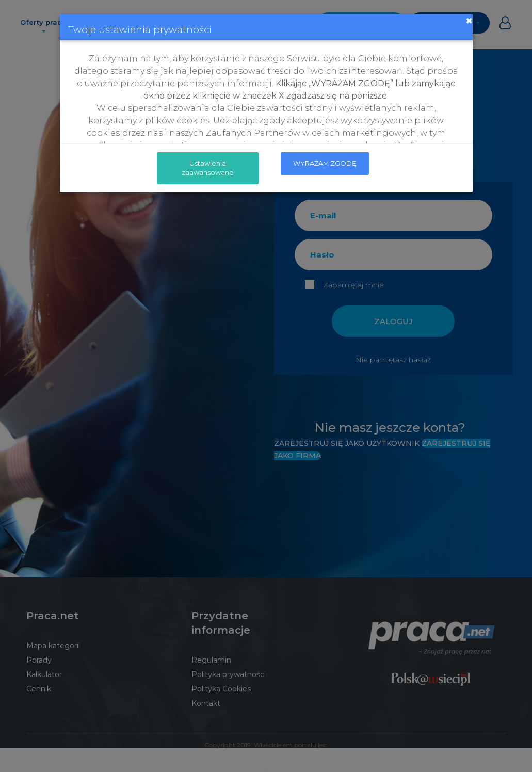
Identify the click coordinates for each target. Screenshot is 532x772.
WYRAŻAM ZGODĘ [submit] (325, 163)
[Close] (469, 21)
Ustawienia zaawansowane (208, 168)
